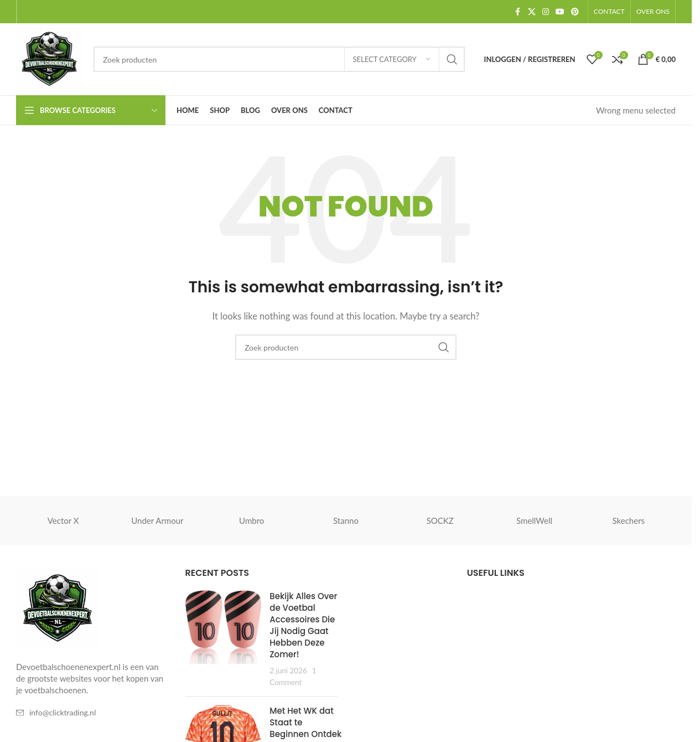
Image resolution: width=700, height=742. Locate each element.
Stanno (346, 521)
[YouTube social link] (560, 12)
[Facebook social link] (518, 12)
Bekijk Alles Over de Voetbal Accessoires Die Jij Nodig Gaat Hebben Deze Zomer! (303, 625)
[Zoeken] (279, 59)
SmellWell (534, 521)
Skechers (629, 521)
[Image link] (58, 607)
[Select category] (392, 59)
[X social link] (532, 12)
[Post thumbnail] (224, 639)
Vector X (63, 521)
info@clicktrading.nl (63, 712)
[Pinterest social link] (575, 12)
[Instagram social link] (546, 12)
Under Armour (157, 521)
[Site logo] (49, 58)
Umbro (252, 521)
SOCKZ (440, 521)
